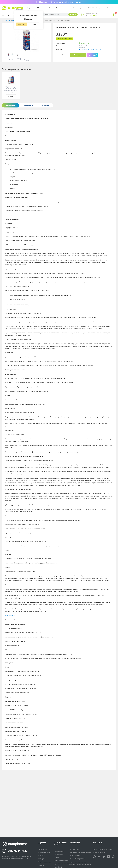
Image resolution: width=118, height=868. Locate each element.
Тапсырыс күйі (100, 8)
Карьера (41, 859)
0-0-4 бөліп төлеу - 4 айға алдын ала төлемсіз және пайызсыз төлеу (59, 2)
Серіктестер (42, 865)
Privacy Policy (75, 849)
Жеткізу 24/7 (59, 854)
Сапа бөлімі (58, 867)
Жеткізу (59, 8)
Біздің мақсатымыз (45, 862)
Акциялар (67, 8)
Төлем (57, 857)
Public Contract (75, 856)
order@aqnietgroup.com (105, 849)
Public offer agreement (78, 859)
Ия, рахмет (21, 24)
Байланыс (51, 8)
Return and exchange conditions (81, 852)
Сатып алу (78, 55)
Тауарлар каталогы (10, 15)
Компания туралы (44, 852)
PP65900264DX (8, 858)
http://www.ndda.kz (11, 616)
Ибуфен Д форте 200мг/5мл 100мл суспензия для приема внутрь (11, 89)
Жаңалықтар (43, 849)
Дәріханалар (77, 8)
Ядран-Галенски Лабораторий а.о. (90, 49)
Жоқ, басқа (33, 24)
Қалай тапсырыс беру (61, 861)
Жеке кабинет (111, 8)
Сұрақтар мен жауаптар (62, 864)
